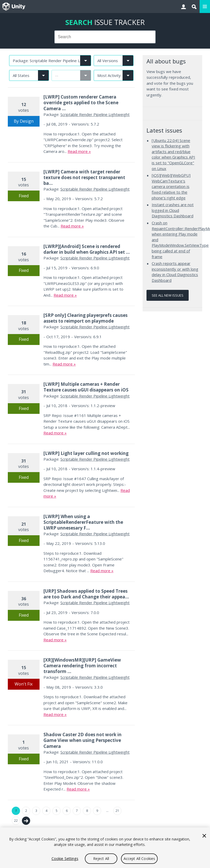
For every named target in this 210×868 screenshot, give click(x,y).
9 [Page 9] (97, 811)
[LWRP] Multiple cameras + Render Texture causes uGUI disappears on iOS (86, 387)
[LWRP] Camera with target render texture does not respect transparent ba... (84, 177)
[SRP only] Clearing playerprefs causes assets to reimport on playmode (85, 318)
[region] (105, 848)
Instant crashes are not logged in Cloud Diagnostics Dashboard (173, 210)
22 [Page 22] (16, 821)
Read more (78, 151)
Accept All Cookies (139, 859)
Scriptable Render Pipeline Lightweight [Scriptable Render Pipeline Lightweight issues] (95, 114)
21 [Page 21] (117, 811)
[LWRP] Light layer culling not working (86, 453)
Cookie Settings (65, 859)
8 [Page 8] (87, 811)
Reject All (101, 859)
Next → (26, 821)
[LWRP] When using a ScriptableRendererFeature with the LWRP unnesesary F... (83, 522)
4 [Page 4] (46, 811)
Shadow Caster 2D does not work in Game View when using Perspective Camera (82, 740)
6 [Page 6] (67, 811)
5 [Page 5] (57, 811)
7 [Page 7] (77, 811)
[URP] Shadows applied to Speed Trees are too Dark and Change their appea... (86, 594)
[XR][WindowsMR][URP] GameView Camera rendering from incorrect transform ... (82, 666)
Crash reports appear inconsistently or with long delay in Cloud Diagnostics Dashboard (175, 272)
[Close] (204, 836)
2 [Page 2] (26, 811)
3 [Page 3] (36, 811)
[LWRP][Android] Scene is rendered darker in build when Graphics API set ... (87, 249)
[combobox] (105, 37)
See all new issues (168, 295)
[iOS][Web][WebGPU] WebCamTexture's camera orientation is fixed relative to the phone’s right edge (171, 186)
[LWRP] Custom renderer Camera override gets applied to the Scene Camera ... (81, 103)
